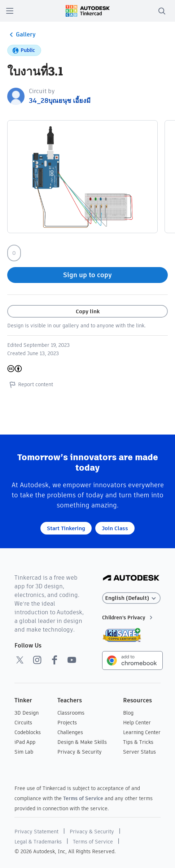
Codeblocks (28, 732)
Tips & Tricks (138, 742)
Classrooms (71, 713)
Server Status (139, 752)
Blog (128, 713)
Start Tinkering (66, 528)
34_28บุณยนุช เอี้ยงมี (60, 101)
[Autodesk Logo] (131, 578)
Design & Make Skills (82, 742)
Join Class (115, 528)
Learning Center (142, 732)
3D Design (27, 713)
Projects (67, 723)
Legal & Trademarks (38, 842)
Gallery (21, 35)
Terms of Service (83, 798)
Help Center (137, 723)
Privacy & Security (80, 752)
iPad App (25, 742)
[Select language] (131, 598)
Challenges (70, 732)
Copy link (88, 311)
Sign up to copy (87, 275)
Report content (30, 384)
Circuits (23, 723)
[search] (162, 11)
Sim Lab (24, 752)
